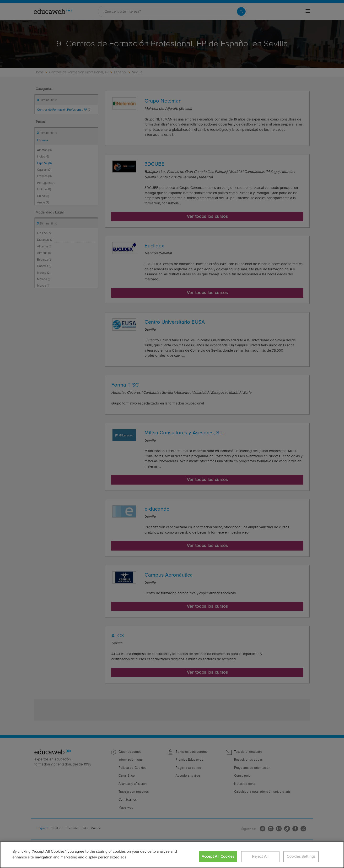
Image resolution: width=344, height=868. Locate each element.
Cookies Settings (301, 857)
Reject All (260, 857)
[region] (172, 855)
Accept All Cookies (218, 857)
